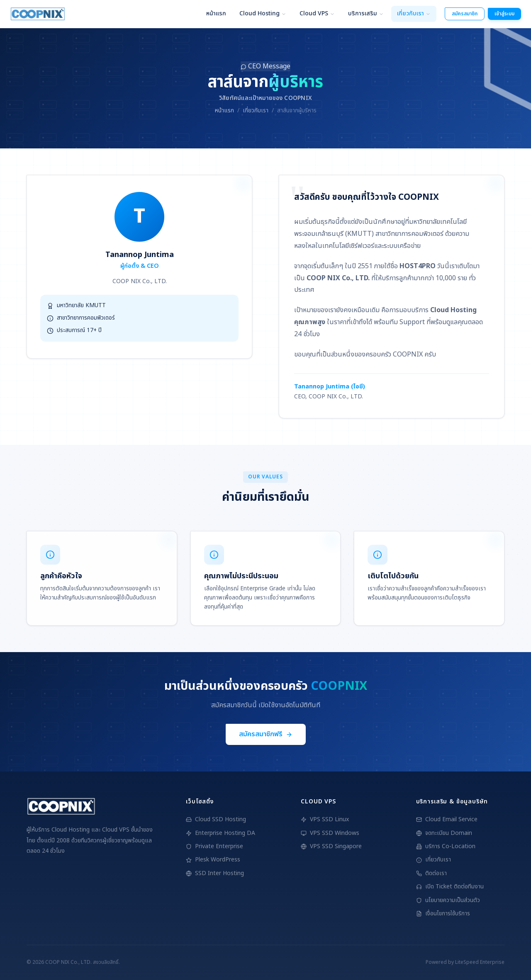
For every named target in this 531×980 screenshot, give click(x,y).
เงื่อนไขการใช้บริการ (443, 913)
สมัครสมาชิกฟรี (266, 735)
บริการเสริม (366, 13)
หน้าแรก (216, 13)
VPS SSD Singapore (331, 846)
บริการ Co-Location (446, 846)
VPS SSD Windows (330, 833)
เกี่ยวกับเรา (414, 13)
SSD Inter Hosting (215, 873)
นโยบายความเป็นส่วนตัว (448, 900)
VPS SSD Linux (325, 819)
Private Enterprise (214, 846)
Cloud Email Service (447, 819)
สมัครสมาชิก (465, 14)
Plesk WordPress (213, 860)
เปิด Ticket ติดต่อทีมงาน (450, 887)
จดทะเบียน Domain (444, 833)
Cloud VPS (317, 13)
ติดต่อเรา (431, 873)
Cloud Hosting (263, 13)
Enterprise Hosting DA (220, 833)
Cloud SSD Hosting (216, 819)
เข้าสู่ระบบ (504, 14)
